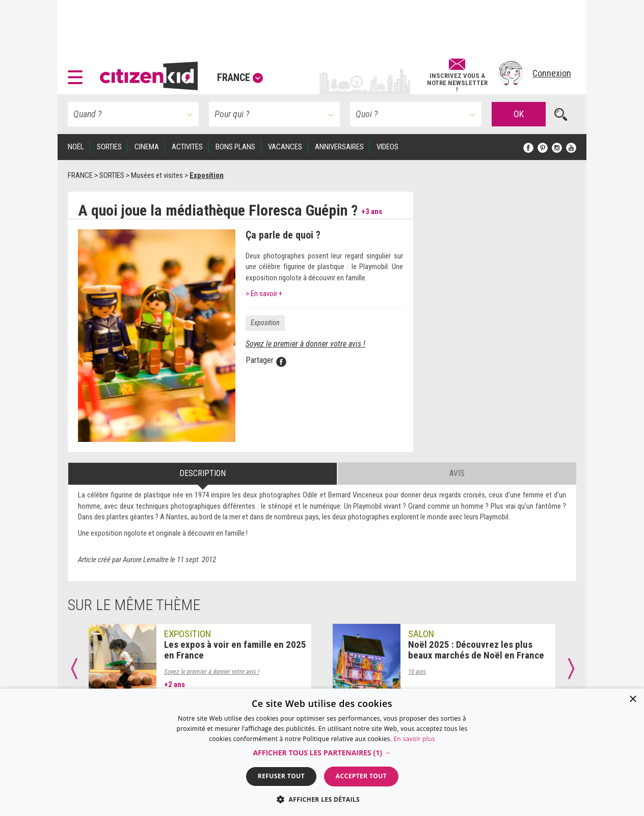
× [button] (633, 700)
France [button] (240, 77)
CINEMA (147, 147)
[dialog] (322, 752)
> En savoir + (264, 294)
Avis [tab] (457, 473)
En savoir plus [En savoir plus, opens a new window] (414, 739)
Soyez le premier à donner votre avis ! (305, 344)
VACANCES (285, 147)
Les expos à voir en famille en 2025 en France (235, 650)
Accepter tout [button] (361, 776)
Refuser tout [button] (281, 776)
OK (519, 114)
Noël (76, 147)
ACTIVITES (187, 147)
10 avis (417, 672)
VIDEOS (387, 147)
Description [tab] (203, 473)
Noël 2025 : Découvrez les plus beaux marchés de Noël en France (476, 650)
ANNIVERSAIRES (339, 147)
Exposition (265, 323)
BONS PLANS (235, 147)
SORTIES (109, 147)
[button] (78, 73)
